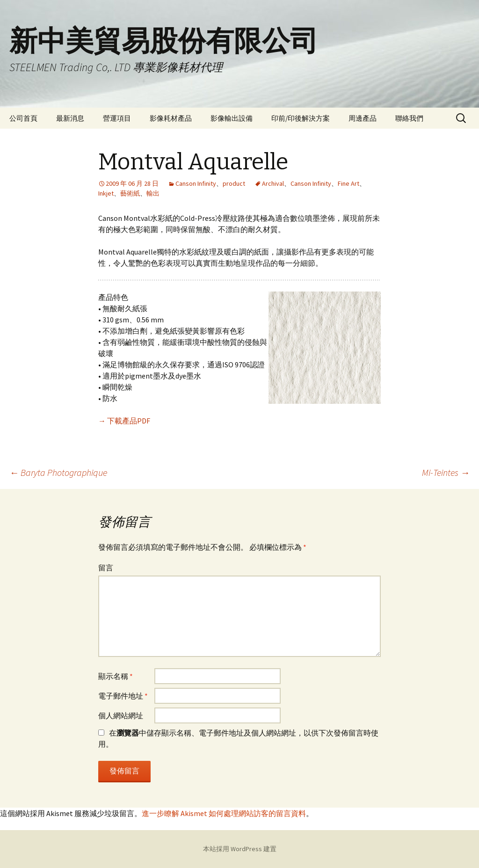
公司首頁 (23, 118)
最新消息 (70, 118)
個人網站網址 (121, 715)
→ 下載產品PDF (124, 421)
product (234, 183)
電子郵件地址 (123, 696)
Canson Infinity (196, 183)
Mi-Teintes (446, 472)
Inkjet (106, 193)
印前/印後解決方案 (301, 118)
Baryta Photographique (58, 472)
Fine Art (348, 183)
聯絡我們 (409, 118)
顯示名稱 (116, 676)
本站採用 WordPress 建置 (240, 849)
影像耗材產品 (171, 118)
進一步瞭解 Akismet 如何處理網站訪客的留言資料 (224, 813)
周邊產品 (363, 118)
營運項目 (117, 118)
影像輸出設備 (232, 118)
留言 (106, 568)
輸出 (153, 193)
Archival (273, 183)
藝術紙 (130, 193)
